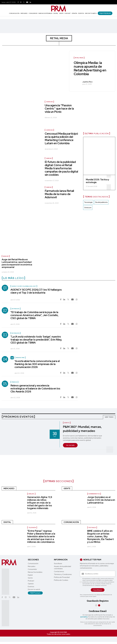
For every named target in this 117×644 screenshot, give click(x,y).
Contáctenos (59, 572)
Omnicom (88, 208)
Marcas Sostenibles (45, 13)
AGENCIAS (50, 102)
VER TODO (109, 417)
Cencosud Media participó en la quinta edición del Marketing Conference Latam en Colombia (61, 138)
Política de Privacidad (62, 577)
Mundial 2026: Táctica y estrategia (97, 181)
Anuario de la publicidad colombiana (62, 568)
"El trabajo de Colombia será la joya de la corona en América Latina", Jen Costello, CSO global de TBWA (34, 315)
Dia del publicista (101, 202)
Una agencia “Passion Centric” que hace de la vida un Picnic (59, 109)
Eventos (81, 13)
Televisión (32, 528)
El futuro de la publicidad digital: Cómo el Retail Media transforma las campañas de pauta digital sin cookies (61, 168)
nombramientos (94, 494)
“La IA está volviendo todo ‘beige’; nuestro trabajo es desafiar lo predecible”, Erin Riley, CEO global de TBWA (36, 340)
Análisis (6, 256)
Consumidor (33, 13)
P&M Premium (105, 13)
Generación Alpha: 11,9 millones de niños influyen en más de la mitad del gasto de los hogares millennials (40, 503)
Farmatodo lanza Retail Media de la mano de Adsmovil (59, 194)
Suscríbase (58, 564)
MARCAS (49, 158)
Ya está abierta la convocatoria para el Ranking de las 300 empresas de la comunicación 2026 (37, 364)
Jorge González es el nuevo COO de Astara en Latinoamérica (101, 500)
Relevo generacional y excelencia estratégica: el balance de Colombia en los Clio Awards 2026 (35, 389)
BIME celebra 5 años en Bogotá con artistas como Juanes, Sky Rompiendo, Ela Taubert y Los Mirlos (101, 536)
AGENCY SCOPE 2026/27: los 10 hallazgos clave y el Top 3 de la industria (36, 291)
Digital (56, 13)
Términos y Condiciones (63, 574)
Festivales (92, 528)
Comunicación (14, 13)
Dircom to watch (91, 13)
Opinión (74, 13)
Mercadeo (24, 13)
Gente (61, 13)
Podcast (68, 13)
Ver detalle (70, 445)
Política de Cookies (61, 580)
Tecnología (88, 202)
